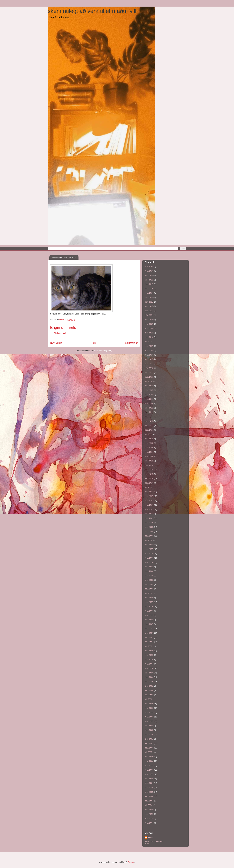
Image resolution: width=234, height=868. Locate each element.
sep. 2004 (149, 796)
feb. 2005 (149, 774)
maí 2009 (149, 549)
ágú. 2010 (149, 483)
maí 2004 (149, 814)
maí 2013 (149, 346)
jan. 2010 (149, 514)
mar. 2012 (149, 399)
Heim (94, 343)
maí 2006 (149, 708)
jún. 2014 (149, 319)
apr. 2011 (149, 448)
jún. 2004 (149, 810)
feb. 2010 (149, 509)
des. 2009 (149, 518)
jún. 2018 (149, 275)
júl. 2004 (149, 805)
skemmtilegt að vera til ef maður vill (92, 11)
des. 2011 (149, 412)
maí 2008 (149, 602)
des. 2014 (149, 311)
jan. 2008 (149, 620)
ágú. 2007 (149, 642)
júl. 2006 (149, 699)
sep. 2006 (149, 690)
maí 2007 (149, 655)
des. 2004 (149, 783)
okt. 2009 (149, 527)
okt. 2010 (149, 474)
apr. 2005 (149, 765)
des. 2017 (149, 284)
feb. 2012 (149, 403)
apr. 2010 (149, 500)
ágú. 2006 (149, 695)
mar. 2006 (149, 717)
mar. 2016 (149, 293)
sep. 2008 (149, 584)
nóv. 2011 (149, 417)
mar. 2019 (149, 271)
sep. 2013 (149, 337)
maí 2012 (149, 390)
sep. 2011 (149, 425)
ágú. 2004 (149, 801)
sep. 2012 (149, 372)
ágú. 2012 (149, 377)
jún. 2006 (149, 704)
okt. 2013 (149, 333)
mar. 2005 (149, 770)
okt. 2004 (149, 792)
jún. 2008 (149, 598)
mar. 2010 (149, 505)
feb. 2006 (149, 721)
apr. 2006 (149, 712)
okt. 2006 (149, 686)
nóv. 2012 (149, 368)
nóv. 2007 (149, 629)
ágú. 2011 (149, 430)
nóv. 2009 (149, 523)
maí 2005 (149, 761)
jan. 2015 (149, 306)
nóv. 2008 (149, 576)
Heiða (151, 837)
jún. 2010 (149, 492)
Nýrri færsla (56, 343)
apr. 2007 (149, 660)
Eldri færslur (131, 343)
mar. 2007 (149, 664)
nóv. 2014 (149, 315)
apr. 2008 (149, 607)
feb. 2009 (149, 562)
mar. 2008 (149, 611)
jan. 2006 (149, 726)
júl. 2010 (149, 487)
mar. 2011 (149, 452)
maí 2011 (149, 443)
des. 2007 (149, 624)
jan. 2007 (149, 673)
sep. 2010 (149, 478)
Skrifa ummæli (60, 333)
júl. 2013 (149, 342)
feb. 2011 (149, 456)
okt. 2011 (149, 421)
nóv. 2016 (149, 289)
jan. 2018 (149, 280)
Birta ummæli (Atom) (103, 351)
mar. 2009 (149, 558)
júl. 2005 (149, 752)
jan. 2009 (149, 567)
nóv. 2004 (149, 788)
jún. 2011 (149, 439)
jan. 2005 (149, 779)
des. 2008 (149, 571)
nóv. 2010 (149, 470)
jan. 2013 (149, 359)
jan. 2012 (149, 408)
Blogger (131, 862)
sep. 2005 (149, 743)
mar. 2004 (149, 823)
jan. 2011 (149, 461)
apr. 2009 (149, 553)
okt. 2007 (149, 633)
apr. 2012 (149, 395)
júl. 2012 (149, 381)
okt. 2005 (149, 739)
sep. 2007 (149, 637)
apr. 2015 (149, 302)
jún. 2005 (149, 757)
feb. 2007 (149, 668)
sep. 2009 (149, 531)
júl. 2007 (149, 646)
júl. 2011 (149, 434)
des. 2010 (149, 465)
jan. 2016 (149, 297)
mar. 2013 (149, 355)
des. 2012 (149, 364)
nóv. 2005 (149, 735)
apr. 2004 (149, 818)
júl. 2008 (149, 593)
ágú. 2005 (149, 748)
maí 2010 (149, 496)
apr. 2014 (149, 328)
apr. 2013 (149, 350)
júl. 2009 (149, 540)
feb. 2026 (149, 267)
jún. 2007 (149, 651)
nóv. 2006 (149, 682)
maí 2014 (149, 324)
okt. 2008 (149, 580)
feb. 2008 (149, 615)
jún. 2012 (149, 386)
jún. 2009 (149, 545)
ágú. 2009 (149, 536)
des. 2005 (149, 730)
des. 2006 (149, 677)
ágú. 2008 (149, 589)
